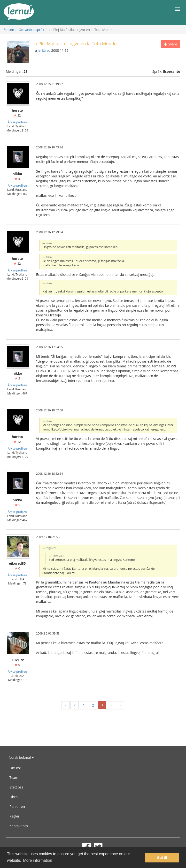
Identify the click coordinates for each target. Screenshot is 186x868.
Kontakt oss (19, 826)
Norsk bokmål (21, 757)
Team (14, 777)
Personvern (19, 806)
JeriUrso (44, 50)
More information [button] (38, 860)
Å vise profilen (17, 122)
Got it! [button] (162, 858)
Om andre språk (31, 30)
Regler (14, 816)
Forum (9, 30)
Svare (170, 44)
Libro (14, 797)
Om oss (15, 768)
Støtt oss (16, 787)
